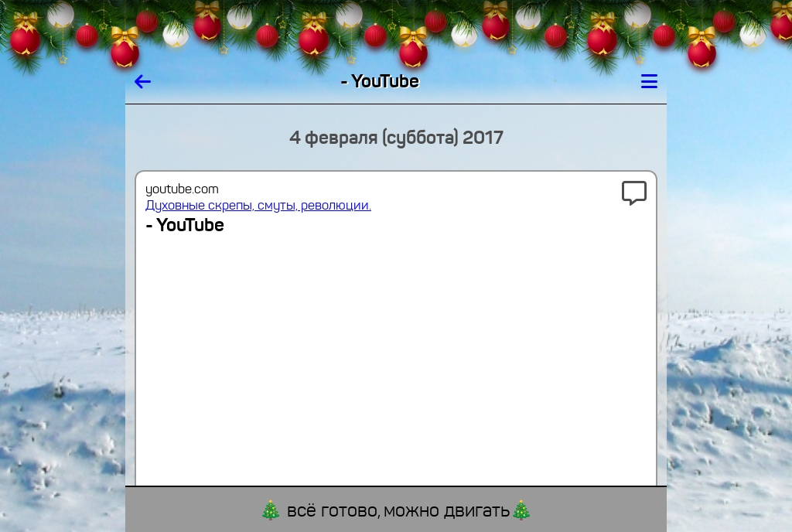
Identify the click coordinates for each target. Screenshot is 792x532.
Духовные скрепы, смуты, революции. (258, 205)
